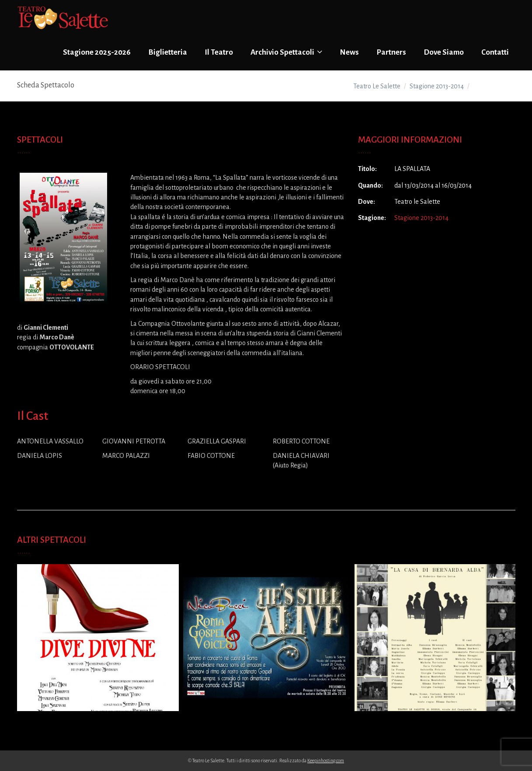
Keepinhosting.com (326, 761)
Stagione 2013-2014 (421, 218)
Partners (391, 52)
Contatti (495, 52)
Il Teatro (219, 52)
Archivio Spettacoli (286, 52)
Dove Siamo (444, 52)
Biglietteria (168, 52)
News (349, 52)
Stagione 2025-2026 (97, 52)
